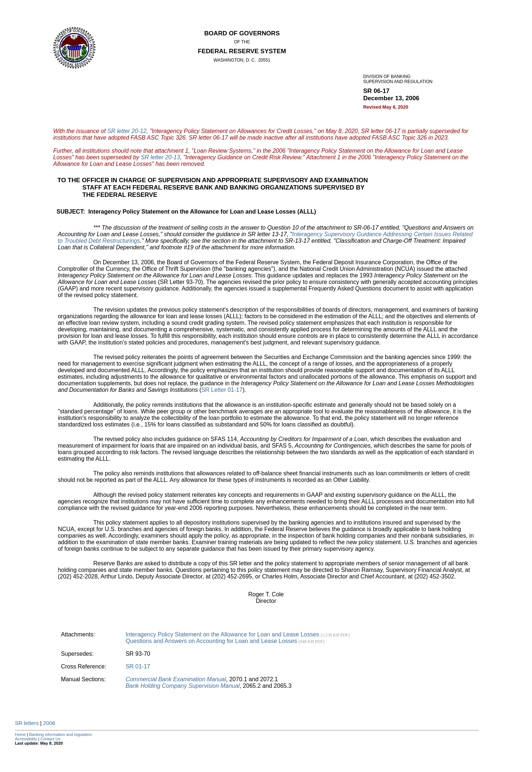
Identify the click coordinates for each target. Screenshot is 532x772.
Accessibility (26, 739)
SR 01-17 (138, 666)
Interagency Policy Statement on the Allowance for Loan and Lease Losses (238, 634)
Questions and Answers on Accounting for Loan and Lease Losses (225, 641)
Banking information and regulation (60, 734)
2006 (49, 723)
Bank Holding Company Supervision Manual (183, 686)
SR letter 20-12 (127, 131)
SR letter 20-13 (161, 157)
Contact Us (50, 739)
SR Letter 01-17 (222, 390)
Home (20, 734)
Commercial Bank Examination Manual (176, 679)
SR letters (27, 723)
